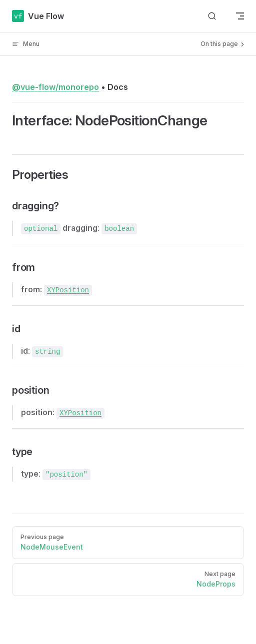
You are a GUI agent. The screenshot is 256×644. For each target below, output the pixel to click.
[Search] (212, 16)
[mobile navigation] (240, 16)
